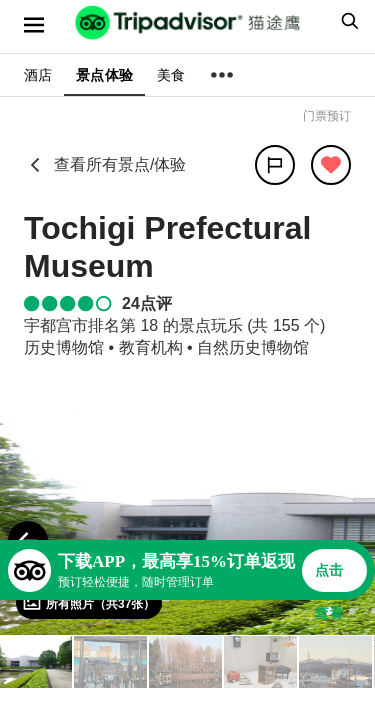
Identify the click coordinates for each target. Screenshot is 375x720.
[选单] (34, 25)
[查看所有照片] (89, 603)
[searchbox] (347, 21)
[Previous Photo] (28, 541)
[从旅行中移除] (331, 165)
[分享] (275, 165)
